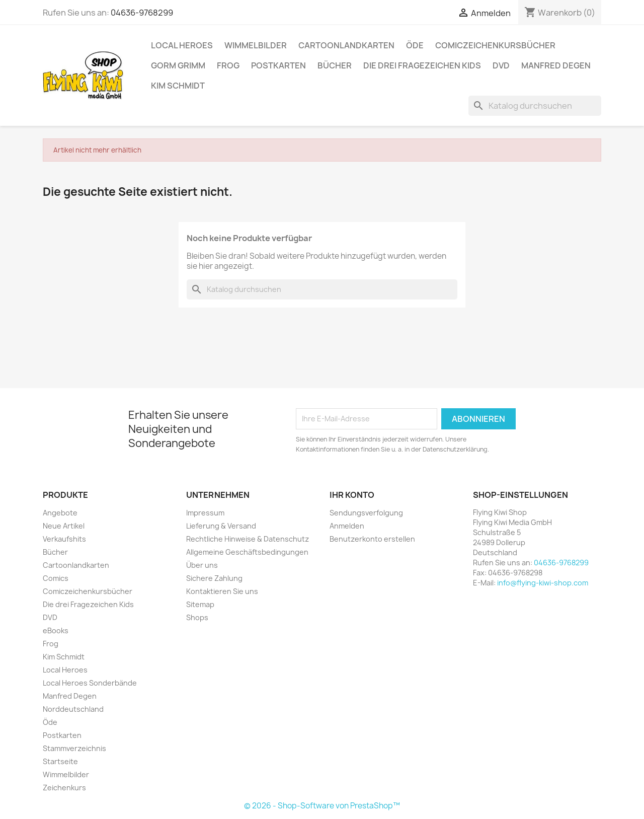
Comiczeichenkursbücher (495, 45)
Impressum (205, 513)
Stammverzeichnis (74, 748)
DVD (501, 65)
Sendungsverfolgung (366, 513)
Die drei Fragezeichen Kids (422, 65)
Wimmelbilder (256, 45)
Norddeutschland (73, 709)
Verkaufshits (64, 539)
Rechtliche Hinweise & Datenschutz (248, 539)
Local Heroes (182, 45)
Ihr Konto (352, 495)
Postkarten (278, 65)
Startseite (60, 761)
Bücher (335, 65)
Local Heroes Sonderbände (90, 683)
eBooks (56, 630)
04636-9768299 (142, 13)
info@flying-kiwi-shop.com (543, 583)
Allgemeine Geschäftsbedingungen (247, 552)
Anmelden (347, 526)
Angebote (60, 513)
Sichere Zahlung (214, 578)
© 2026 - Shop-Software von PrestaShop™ (322, 806)
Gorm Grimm (178, 65)
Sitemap (200, 604)
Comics (56, 578)
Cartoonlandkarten (346, 45)
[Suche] (535, 106)
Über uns (202, 565)
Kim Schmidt (178, 86)
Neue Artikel (64, 526)
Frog (228, 65)
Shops (197, 617)
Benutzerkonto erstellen (372, 539)
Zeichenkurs (64, 788)
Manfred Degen (556, 65)
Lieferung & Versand (221, 526)
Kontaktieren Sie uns (222, 591)
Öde (415, 45)
